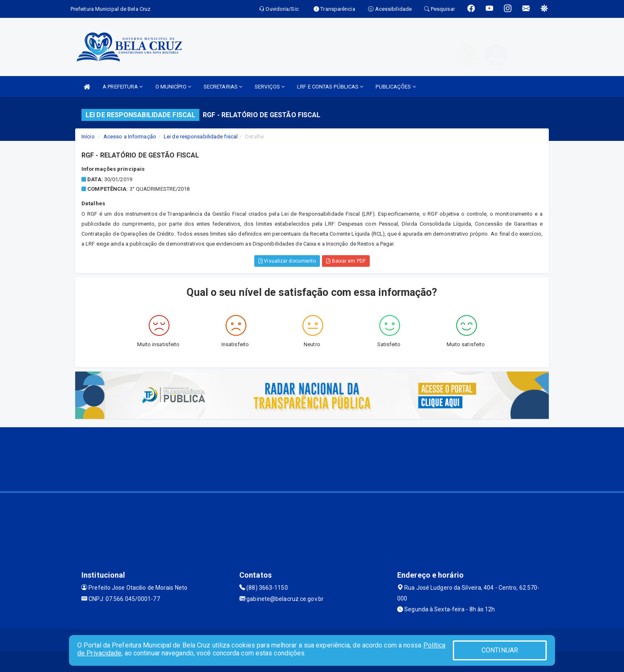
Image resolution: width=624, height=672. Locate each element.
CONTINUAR (500, 650)
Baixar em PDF (346, 261)
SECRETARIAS (223, 87)
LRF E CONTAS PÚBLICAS (330, 87)
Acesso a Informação (130, 137)
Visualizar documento (287, 261)
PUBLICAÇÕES (396, 87)
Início (88, 137)
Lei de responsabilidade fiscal (201, 137)
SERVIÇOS (270, 87)
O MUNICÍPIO (173, 87)
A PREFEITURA (123, 87)
